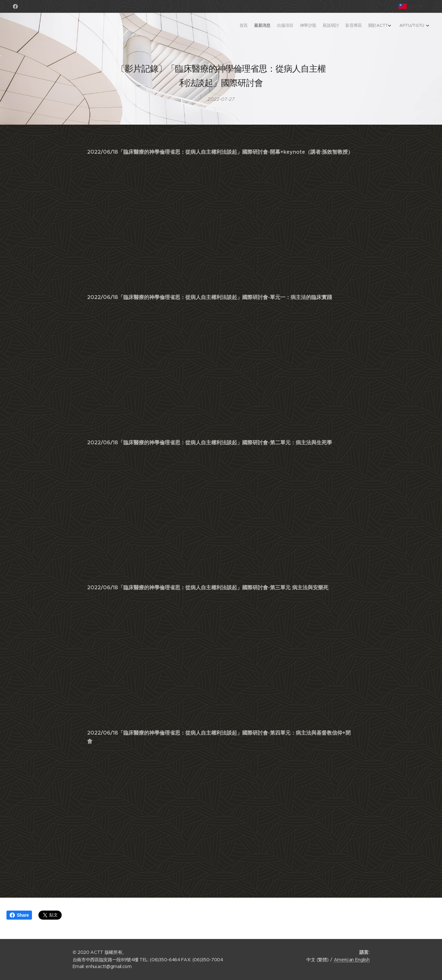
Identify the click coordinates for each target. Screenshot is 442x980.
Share (19, 915)
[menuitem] (375, 26)
